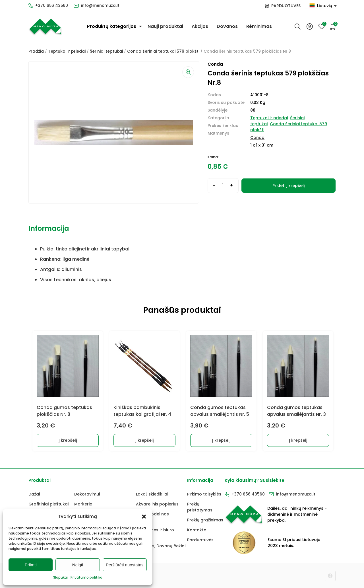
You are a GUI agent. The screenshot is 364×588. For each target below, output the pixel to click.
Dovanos (227, 26)
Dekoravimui (87, 493)
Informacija (49, 228)
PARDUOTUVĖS (286, 6)
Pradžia (36, 51)
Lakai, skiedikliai (152, 493)
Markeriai (84, 503)
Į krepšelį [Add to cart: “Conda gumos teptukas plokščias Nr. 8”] (67, 439)
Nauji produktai (165, 26)
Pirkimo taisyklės (204, 493)
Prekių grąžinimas (205, 519)
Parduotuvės (200, 539)
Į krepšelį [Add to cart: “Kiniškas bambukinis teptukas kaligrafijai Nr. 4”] (144, 439)
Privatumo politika (86, 577)
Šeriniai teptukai (106, 51)
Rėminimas (259, 26)
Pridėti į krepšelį (288, 186)
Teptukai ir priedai (67, 51)
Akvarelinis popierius (157, 503)
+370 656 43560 (52, 6)
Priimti (31, 565)
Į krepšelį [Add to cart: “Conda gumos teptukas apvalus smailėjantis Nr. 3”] (297, 439)
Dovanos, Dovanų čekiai (161, 545)
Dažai (34, 493)
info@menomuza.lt (101, 6)
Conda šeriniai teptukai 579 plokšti (163, 51)
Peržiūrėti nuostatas (125, 565)
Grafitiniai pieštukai (48, 503)
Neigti (78, 565)
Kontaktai (197, 529)
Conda (257, 137)
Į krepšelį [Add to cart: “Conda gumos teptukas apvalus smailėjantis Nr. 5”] (221, 439)
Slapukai (60, 577)
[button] (144, 517)
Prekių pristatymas (200, 506)
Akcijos (200, 26)
